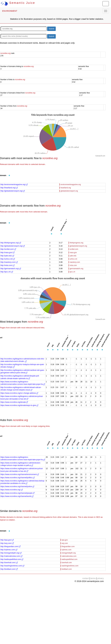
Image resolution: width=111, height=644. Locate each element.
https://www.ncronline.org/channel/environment (20, 474)
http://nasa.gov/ (7, 253)
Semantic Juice (18, 3)
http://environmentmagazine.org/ (14, 185)
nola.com (73, 265)
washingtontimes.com (70, 566)
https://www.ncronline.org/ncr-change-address (19, 393)
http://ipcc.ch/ (7, 272)
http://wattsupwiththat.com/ (12, 559)
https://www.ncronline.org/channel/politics (18, 478)
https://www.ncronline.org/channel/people (17, 493)
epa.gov (65, 540)
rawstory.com (75, 262)
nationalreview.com (69, 556)
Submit (51, 29)
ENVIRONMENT (10, 11)
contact (86, 578)
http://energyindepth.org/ (11, 553)
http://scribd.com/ (8, 249)
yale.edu (73, 256)
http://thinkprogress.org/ (11, 243)
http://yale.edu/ (7, 256)
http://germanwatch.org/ (11, 269)
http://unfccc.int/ (8, 259)
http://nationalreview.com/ (11, 556)
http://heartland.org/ (9, 188)
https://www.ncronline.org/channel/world (17, 496)
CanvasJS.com (100, 156)
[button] (9, 176)
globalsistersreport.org (69, 191)
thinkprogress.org (76, 243)
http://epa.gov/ (7, 540)
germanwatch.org (76, 269)
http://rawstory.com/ (9, 262)
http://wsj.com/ (7, 543)
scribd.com (74, 249)
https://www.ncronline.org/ (12, 490)
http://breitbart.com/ (9, 569)
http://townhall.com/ (9, 563)
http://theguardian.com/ (10, 546)
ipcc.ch (72, 272)
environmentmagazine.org (71, 185)
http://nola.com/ (7, 265)
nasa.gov (73, 253)
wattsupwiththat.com (69, 559)
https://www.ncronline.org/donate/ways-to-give (19, 405)
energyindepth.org (69, 553)
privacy (101, 578)
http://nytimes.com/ (9, 550)
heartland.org (66, 188)
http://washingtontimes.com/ (12, 566)
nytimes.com (66, 550)
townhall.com (67, 563)
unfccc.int (73, 259)
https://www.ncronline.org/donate (14, 402)
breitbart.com (67, 569)
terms (93, 578)
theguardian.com (68, 546)
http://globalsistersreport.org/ (13, 191)
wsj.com (65, 543)
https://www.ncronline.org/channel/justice (17, 487)
